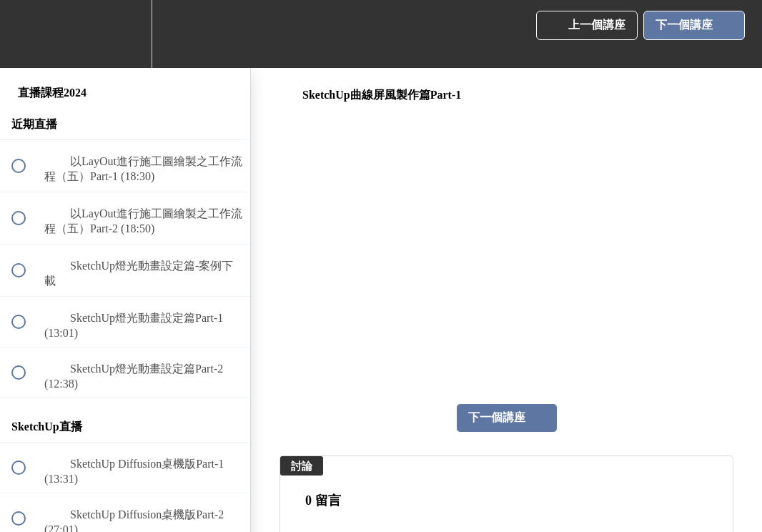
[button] (26, 34)
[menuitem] (125, 34)
